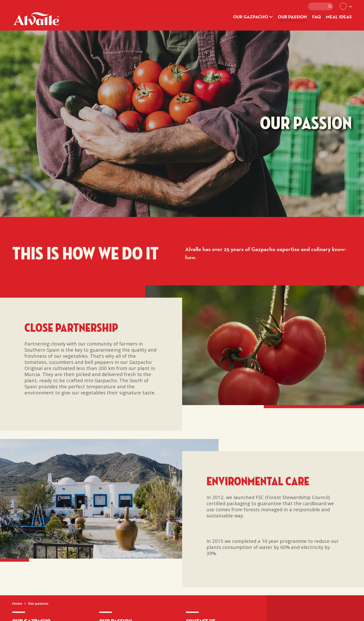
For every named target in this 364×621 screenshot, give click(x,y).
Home (17, 603)
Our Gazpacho (253, 17)
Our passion (292, 17)
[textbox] (321, 6)
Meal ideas (339, 17)
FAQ (316, 17)
